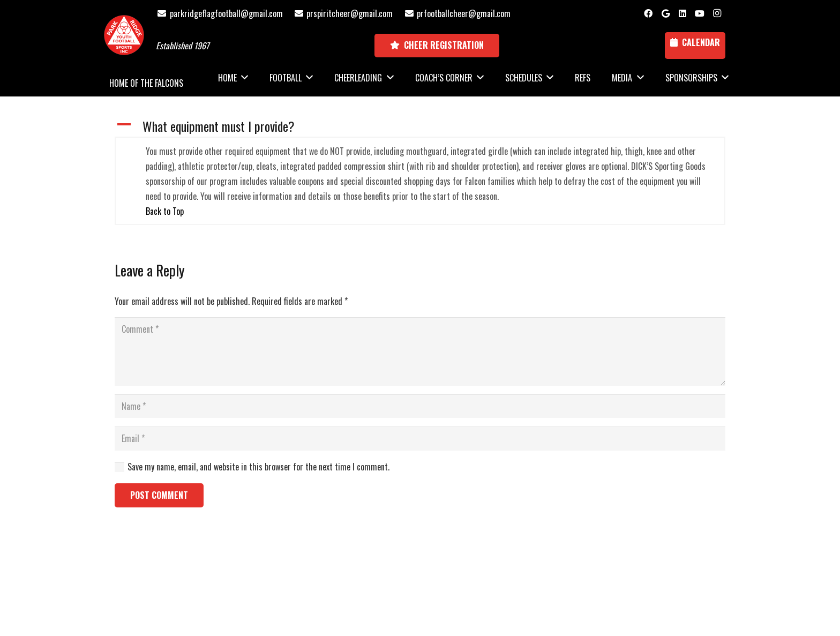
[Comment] (420, 351)
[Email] (420, 439)
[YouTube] (700, 13)
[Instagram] (717, 13)
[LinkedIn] (682, 13)
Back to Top (165, 211)
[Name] (420, 406)
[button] (420, 126)
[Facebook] (648, 13)
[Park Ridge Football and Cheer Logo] (124, 35)
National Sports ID (440, 577)
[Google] (665, 13)
